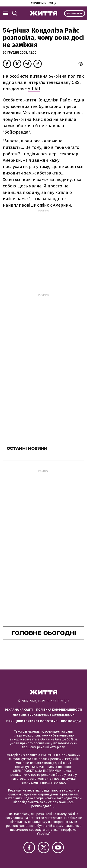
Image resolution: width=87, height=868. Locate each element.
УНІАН (34, 89)
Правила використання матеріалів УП (44, 715)
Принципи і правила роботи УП (32, 721)
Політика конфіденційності (59, 710)
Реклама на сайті (19, 710)
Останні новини (27, 448)
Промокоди (71, 721)
